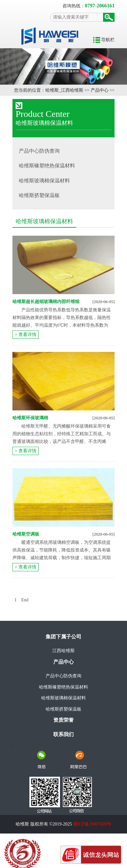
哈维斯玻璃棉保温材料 (63, 698)
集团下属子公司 (63, 637)
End (25, 600)
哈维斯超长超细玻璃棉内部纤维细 (46, 302)
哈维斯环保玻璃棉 (30, 418)
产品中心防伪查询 (63, 676)
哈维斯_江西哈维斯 (64, 90)
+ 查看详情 (25, 335)
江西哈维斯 (63, 651)
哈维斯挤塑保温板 (63, 709)
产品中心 (100, 90)
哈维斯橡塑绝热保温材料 (63, 687)
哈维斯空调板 (26, 534)
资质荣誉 (63, 720)
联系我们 (63, 734)
